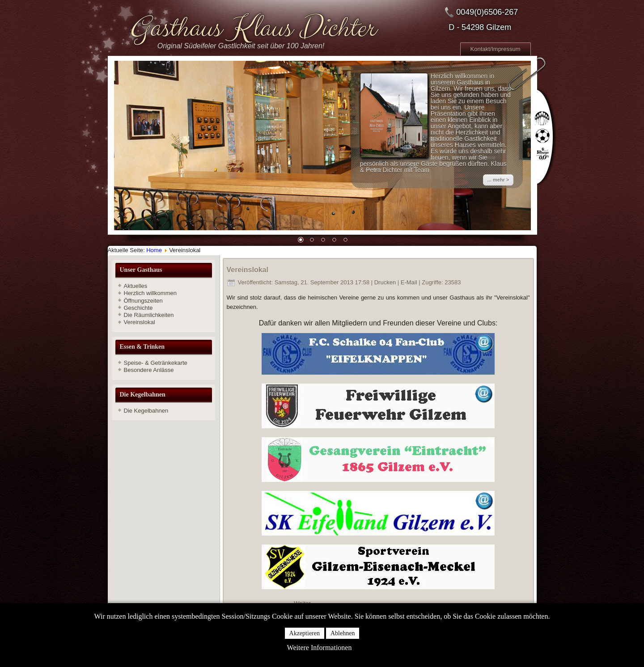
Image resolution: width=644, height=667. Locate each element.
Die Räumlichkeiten (149, 315)
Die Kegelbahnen (146, 411)
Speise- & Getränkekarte (156, 363)
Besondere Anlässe (149, 370)
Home (154, 250)
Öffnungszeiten (143, 301)
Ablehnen (343, 633)
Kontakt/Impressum (496, 49)
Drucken (386, 282)
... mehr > (498, 180)
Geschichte (138, 308)
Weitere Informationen (320, 648)
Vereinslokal (140, 322)
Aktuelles (136, 286)
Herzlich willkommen (150, 293)
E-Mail (410, 282)
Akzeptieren (305, 633)
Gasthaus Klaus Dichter (252, 28)
